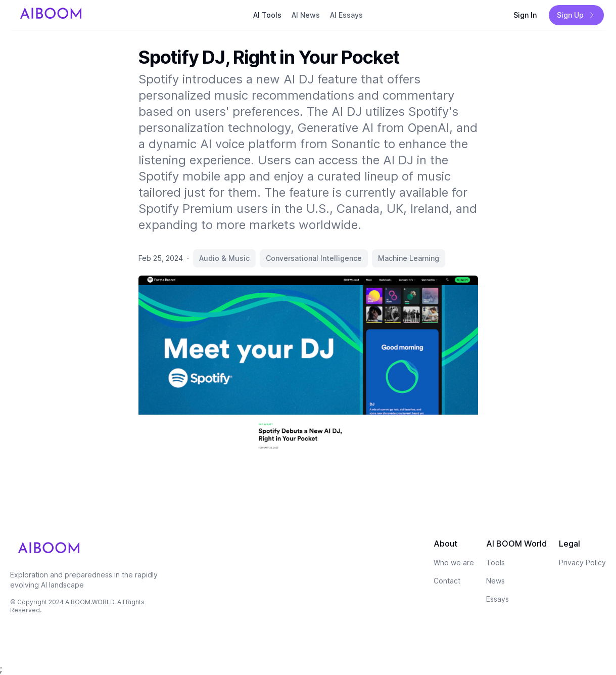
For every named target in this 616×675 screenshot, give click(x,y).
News (495, 581)
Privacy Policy (582, 562)
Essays (497, 599)
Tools (495, 562)
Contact (447, 581)
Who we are (454, 562)
